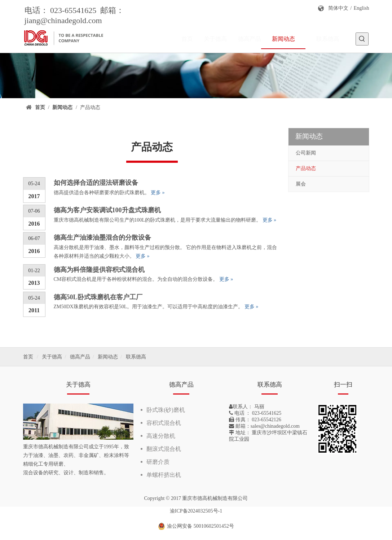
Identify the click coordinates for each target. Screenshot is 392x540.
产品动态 (306, 168)
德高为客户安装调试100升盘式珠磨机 (107, 210)
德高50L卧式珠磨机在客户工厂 (98, 297)
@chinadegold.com (71, 20)
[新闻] (196, 76)
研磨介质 (158, 462)
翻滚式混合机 (164, 449)
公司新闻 (306, 153)
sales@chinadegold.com (275, 426)
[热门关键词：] (362, 39)
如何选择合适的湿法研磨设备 (96, 183)
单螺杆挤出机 (164, 475)
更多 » (158, 193)
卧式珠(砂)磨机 (166, 410)
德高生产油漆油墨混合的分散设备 (102, 238)
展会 (301, 184)
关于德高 (52, 357)
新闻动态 (108, 357)
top (377, 509)
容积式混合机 (164, 423)
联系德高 (136, 357)
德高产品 (80, 357)
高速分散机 (161, 436)
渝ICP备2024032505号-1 (196, 511)
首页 (28, 357)
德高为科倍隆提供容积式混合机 (99, 270)
